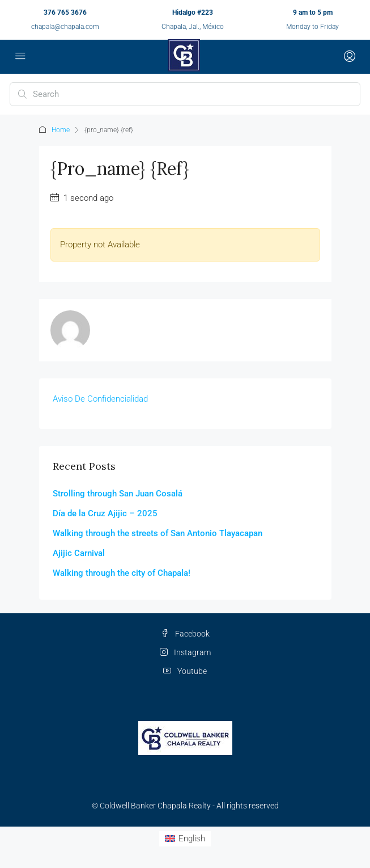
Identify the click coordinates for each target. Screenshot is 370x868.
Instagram (185, 652)
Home (61, 130)
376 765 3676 (65, 12)
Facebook (185, 634)
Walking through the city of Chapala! (122, 573)
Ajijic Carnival (79, 553)
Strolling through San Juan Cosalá (118, 494)
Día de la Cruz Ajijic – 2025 (105, 513)
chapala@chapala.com (65, 27)
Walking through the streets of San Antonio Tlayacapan (158, 533)
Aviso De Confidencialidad (100, 399)
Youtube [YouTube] (185, 671)
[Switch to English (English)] (185, 839)
